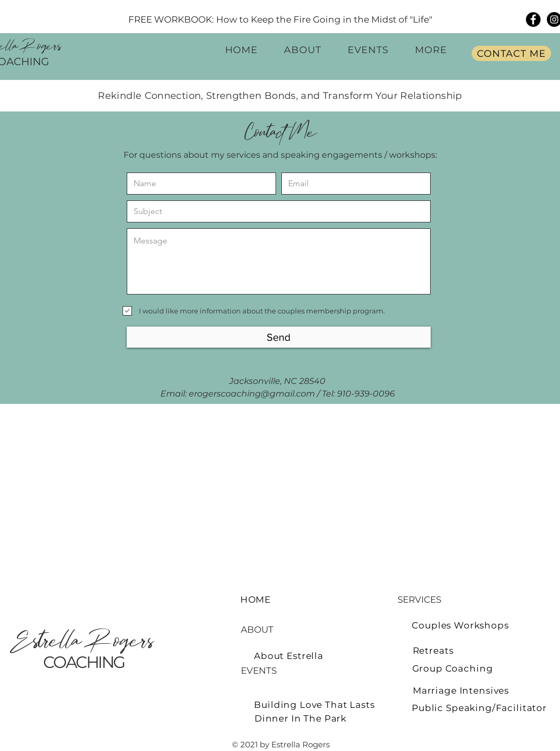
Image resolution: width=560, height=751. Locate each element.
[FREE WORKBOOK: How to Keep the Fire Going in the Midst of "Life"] (280, 19)
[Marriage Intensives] (461, 690)
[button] (431, 50)
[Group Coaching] (453, 668)
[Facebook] (533, 19)
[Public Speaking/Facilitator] (480, 708)
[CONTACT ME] (511, 53)
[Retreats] (433, 650)
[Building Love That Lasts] (315, 704)
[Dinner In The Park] (301, 718)
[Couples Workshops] (461, 625)
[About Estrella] (289, 656)
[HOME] (256, 599)
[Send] (279, 337)
